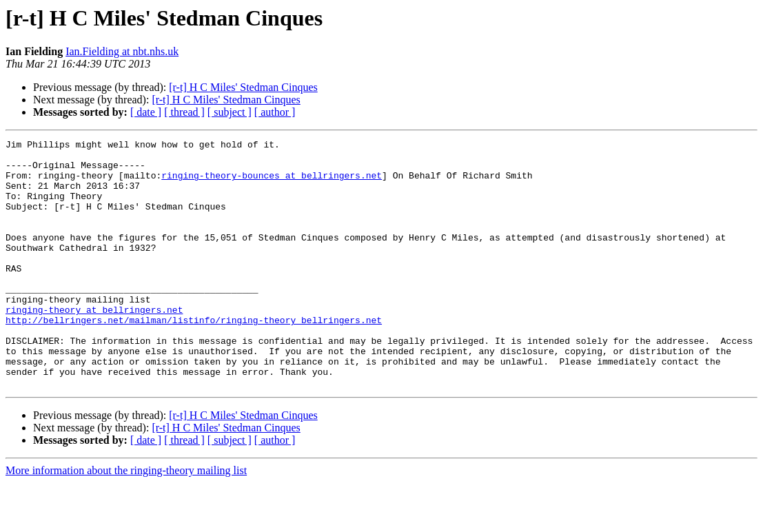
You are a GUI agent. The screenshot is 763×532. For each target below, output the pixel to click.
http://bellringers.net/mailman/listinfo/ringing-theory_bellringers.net (194, 357)
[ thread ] (184, 112)
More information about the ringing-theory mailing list (126, 520)
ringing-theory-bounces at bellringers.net (272, 183)
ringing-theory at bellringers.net (94, 345)
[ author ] (275, 112)
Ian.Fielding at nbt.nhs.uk (122, 51)
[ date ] (146, 112)
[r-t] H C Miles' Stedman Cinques (243, 87)
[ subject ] (230, 112)
